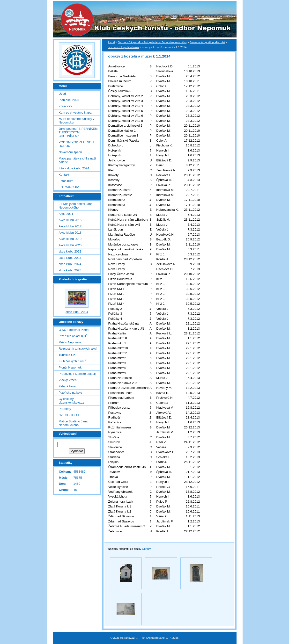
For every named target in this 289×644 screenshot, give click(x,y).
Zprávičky (65, 106)
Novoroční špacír (70, 152)
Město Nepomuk (70, 342)
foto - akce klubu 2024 (74, 168)
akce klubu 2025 (70, 270)
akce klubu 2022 (70, 251)
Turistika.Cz (67, 355)
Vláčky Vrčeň (68, 380)
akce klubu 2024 (70, 264)
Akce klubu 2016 (70, 220)
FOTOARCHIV (69, 187)
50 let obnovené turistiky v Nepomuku (77, 121)
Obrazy (146, 549)
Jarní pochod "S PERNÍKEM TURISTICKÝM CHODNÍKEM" (78, 132)
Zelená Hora (67, 386)
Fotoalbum (66, 181)
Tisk (143, 638)
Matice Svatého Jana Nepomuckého (73, 423)
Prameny (65, 409)
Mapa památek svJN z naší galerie (77, 160)
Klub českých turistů (73, 361)
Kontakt (64, 175)
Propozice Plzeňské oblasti (77, 374)
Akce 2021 (66, 214)
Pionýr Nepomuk (70, 367)
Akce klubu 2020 (70, 245)
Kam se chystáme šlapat (76, 112)
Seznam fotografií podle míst (207, 42)
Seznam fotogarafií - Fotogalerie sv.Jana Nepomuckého (152, 42)
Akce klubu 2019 (70, 239)
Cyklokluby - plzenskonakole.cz (71, 401)
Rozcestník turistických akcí (78, 349)
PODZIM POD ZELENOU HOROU (76, 144)
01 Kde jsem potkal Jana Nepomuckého (76, 206)
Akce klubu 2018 (70, 233)
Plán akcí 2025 (69, 100)
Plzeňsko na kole (70, 393)
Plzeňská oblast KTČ (73, 336)
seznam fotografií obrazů (124, 47)
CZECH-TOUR (69, 415)
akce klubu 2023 (70, 258)
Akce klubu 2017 (70, 226)
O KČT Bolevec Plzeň (74, 330)
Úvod (112, 42)
